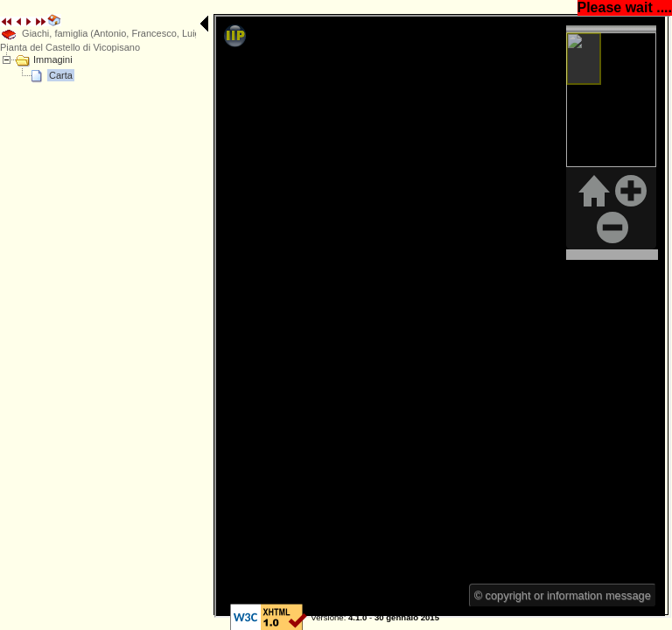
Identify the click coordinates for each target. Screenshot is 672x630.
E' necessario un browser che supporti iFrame (347, 82)
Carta (61, 75)
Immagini (53, 59)
